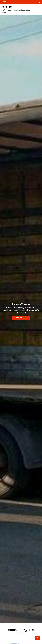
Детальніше (21, 318)
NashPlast (7, 7)
